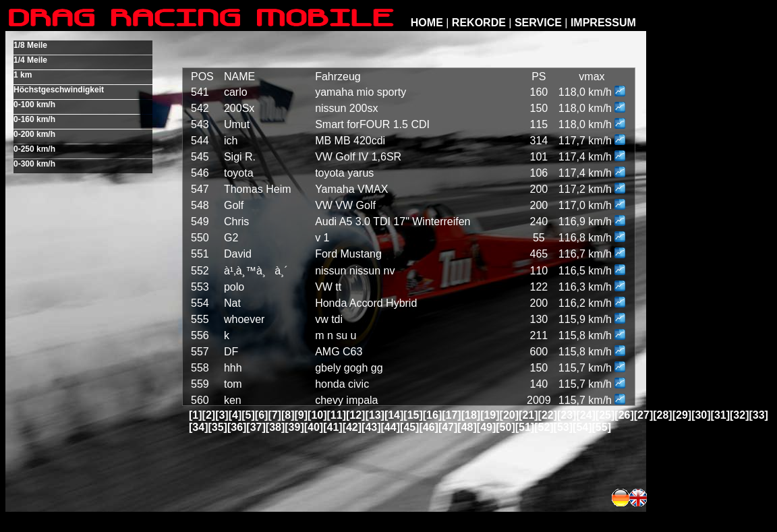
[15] (413, 415)
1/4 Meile (30, 60)
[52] (544, 427)
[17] (451, 415)
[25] (605, 415)
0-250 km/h (34, 149)
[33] (758, 415)
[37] (256, 427)
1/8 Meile (30, 45)
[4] (235, 415)
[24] (585, 415)
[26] (624, 415)
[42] (352, 427)
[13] (374, 415)
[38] (275, 427)
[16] (432, 415)
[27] (643, 415)
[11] (337, 415)
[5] (248, 415)
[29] (682, 415)
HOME (427, 23)
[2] (209, 415)
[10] (317, 415)
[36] (237, 427)
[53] (563, 427)
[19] (490, 415)
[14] (394, 415)
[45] (409, 427)
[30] (701, 415)
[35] (217, 427)
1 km (23, 75)
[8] (288, 415)
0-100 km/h (34, 105)
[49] (486, 427)
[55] (602, 427)
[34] (198, 427)
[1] (196, 415)
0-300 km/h (34, 164)
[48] (467, 427)
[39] (294, 427)
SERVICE (538, 23)
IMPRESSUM (603, 23)
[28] (662, 415)
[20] (509, 415)
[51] (525, 427)
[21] (528, 415)
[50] (505, 427)
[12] (355, 415)
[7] (275, 415)
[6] (262, 415)
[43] (371, 427)
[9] (301, 415)
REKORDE (479, 23)
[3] (222, 415)
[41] (333, 427)
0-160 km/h (34, 119)
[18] (471, 415)
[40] (314, 427)
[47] (448, 427)
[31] (720, 415)
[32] (739, 415)
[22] (548, 415)
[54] (582, 427)
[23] (567, 415)
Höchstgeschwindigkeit (59, 90)
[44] (391, 427)
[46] (428, 427)
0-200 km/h (34, 134)
